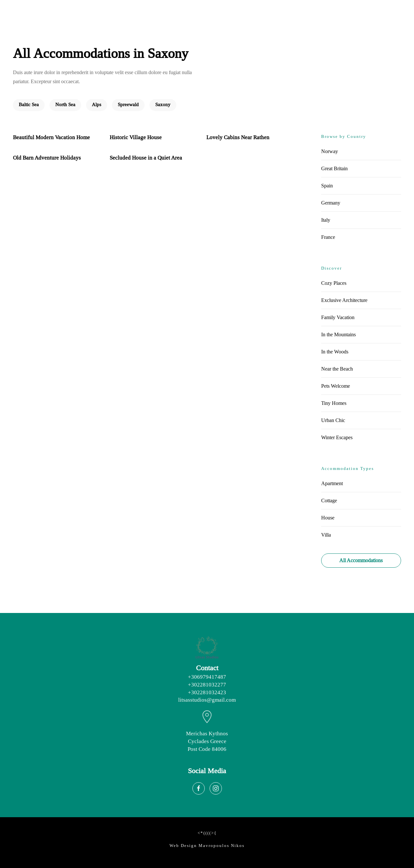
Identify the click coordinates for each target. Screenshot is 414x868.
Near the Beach (337, 369)
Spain (327, 186)
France (328, 237)
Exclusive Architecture (344, 300)
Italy (326, 220)
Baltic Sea (29, 105)
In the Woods (335, 352)
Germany (331, 203)
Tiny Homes (334, 403)
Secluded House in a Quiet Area (146, 158)
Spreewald (128, 105)
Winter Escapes (337, 437)
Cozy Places (334, 283)
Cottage (329, 501)
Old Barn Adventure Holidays (47, 158)
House (328, 518)
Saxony (163, 105)
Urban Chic (333, 420)
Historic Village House (136, 137)
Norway (330, 151)
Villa (326, 535)
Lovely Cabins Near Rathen (238, 137)
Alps (97, 105)
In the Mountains (338, 334)
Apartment (332, 483)
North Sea (65, 105)
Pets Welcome (336, 386)
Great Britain (334, 168)
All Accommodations (361, 560)
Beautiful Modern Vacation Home (51, 137)
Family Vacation (338, 317)
